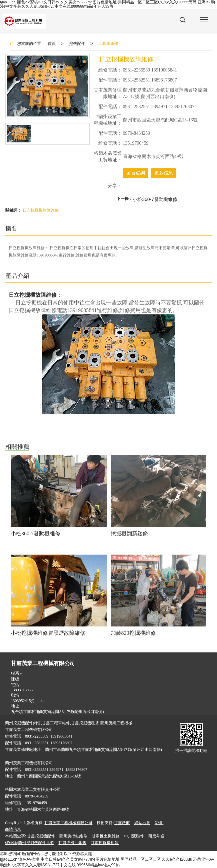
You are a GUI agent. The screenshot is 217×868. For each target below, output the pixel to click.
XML (159, 823)
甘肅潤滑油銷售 (72, 843)
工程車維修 (108, 44)
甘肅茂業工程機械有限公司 (68, 823)
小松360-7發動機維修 (155, 199)
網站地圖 (142, 823)
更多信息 (164, 173)
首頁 (52, 44)
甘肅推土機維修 (106, 836)
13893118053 (22, 690)
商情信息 (13, 829)
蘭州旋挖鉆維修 (73, 836)
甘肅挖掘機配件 (41, 836)
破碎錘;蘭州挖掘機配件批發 (29, 843)
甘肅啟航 (122, 823)
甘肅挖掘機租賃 (105, 843)
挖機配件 (77, 44)
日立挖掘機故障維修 (41, 210)
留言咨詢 (136, 173)
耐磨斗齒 (156, 836)
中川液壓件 (134, 836)
